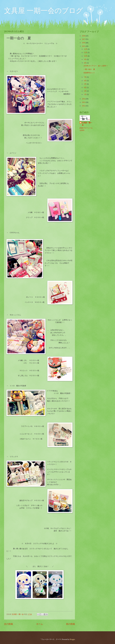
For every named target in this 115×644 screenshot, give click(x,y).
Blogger (72, 639)
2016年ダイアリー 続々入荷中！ (96, 66)
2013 (84, 102)
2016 (84, 43)
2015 (84, 46)
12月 (86, 49)
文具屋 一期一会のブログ (44, 11)
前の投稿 (71, 624)
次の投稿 (8, 624)
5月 (85, 84)
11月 (86, 53)
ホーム (40, 624)
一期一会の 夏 (89, 69)
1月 (85, 94)
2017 (84, 39)
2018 (84, 36)
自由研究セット (89, 73)
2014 (84, 99)
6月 (85, 81)
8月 (85, 63)
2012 (84, 106)
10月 (86, 56)
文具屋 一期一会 (87, 124)
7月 (85, 77)
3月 (85, 91)
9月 (85, 59)
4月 (85, 88)
